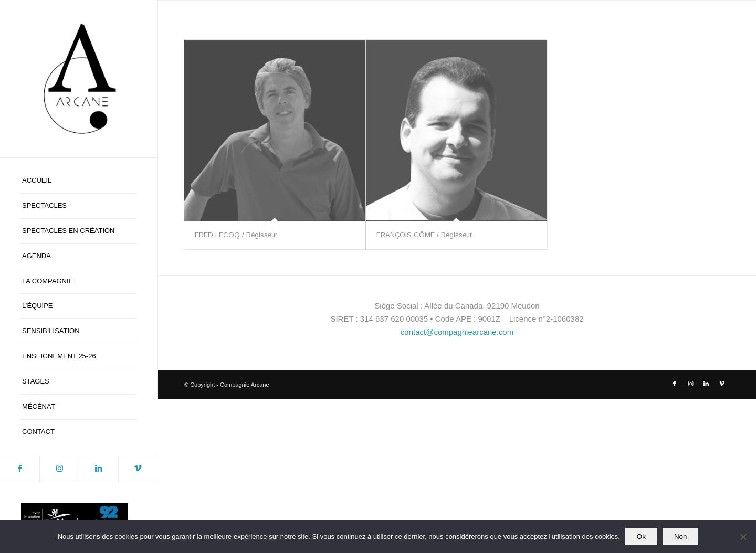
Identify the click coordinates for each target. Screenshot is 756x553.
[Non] (743, 537)
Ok (641, 536)
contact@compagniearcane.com (457, 332)
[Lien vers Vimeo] (138, 469)
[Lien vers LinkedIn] (98, 469)
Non (680, 536)
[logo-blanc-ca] (79, 79)
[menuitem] (79, 181)
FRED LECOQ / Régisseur (236, 235)
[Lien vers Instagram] (59, 469)
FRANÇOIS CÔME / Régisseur (424, 235)
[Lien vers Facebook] (20, 469)
